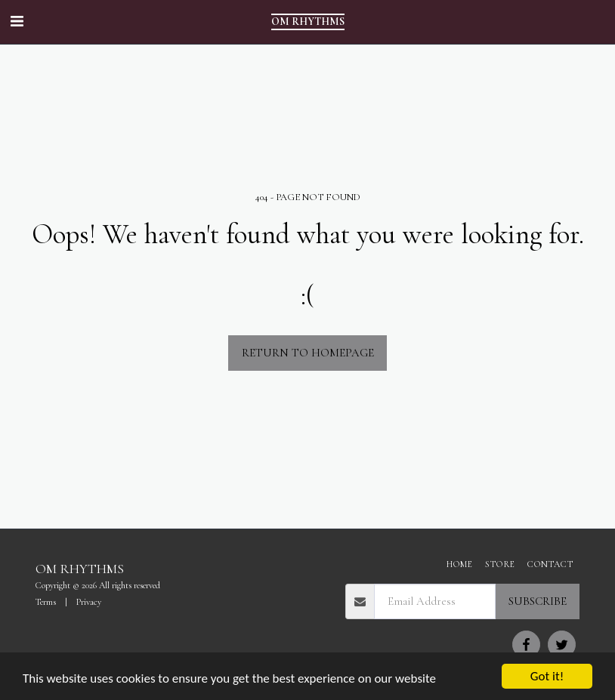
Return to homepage (308, 353)
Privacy (89, 602)
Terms (46, 602)
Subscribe (538, 601)
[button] (17, 22)
